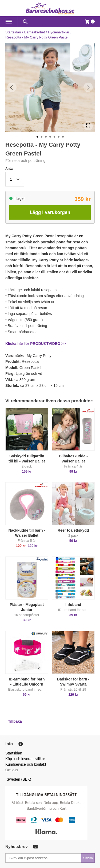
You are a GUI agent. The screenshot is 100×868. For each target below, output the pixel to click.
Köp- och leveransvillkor (25, 759)
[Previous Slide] (12, 87)
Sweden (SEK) (19, 779)
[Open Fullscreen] (88, 126)
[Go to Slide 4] (50, 137)
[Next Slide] (88, 87)
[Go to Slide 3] (46, 137)
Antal (9, 169)
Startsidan (13, 32)
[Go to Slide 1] (37, 137)
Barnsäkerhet (35, 32)
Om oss (12, 770)
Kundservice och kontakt (26, 764)
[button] (15, 179)
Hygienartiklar (59, 32)
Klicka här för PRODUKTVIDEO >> (35, 344)
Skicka (88, 858)
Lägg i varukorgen (50, 212)
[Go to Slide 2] (42, 137)
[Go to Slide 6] (59, 137)
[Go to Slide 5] (54, 137)
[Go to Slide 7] (63, 137)
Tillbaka (15, 721)
